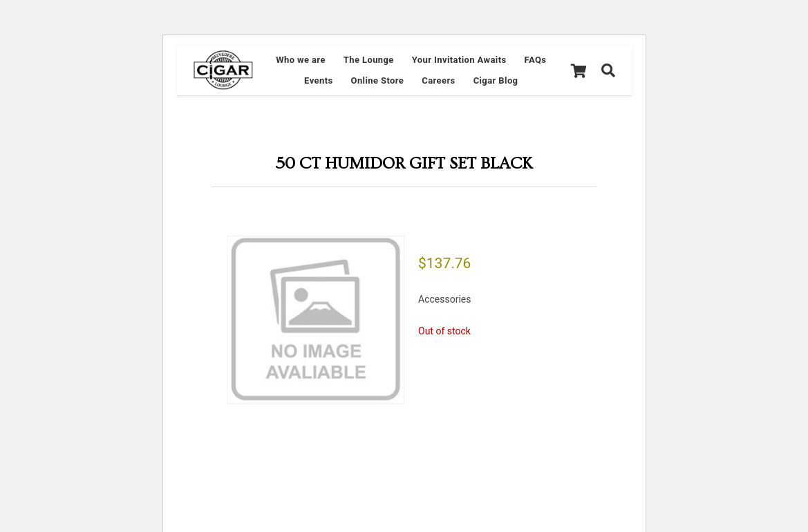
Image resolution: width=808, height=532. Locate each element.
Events (318, 80)
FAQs (536, 60)
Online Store (378, 80)
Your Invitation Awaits (459, 60)
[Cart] (579, 70)
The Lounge (369, 60)
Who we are (301, 60)
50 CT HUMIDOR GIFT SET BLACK (404, 163)
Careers (438, 80)
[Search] (608, 70)
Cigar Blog (496, 80)
